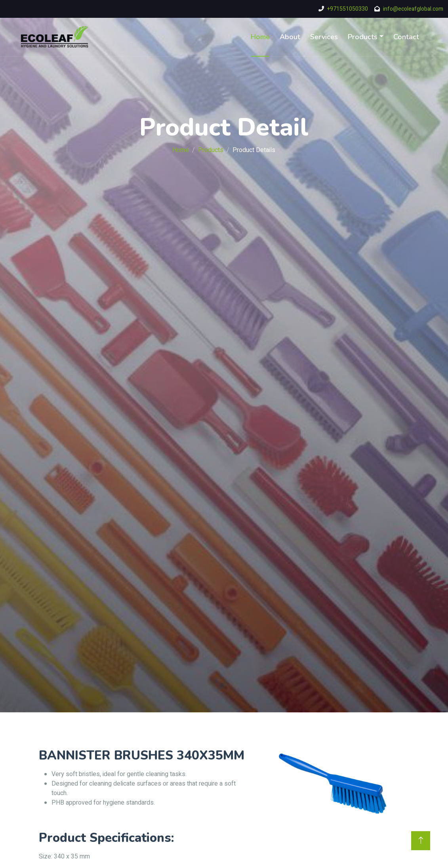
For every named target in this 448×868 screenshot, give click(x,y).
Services (324, 37)
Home (260, 37)
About (290, 37)
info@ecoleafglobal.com (413, 9)
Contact (406, 37)
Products (363, 37)
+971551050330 (348, 9)
